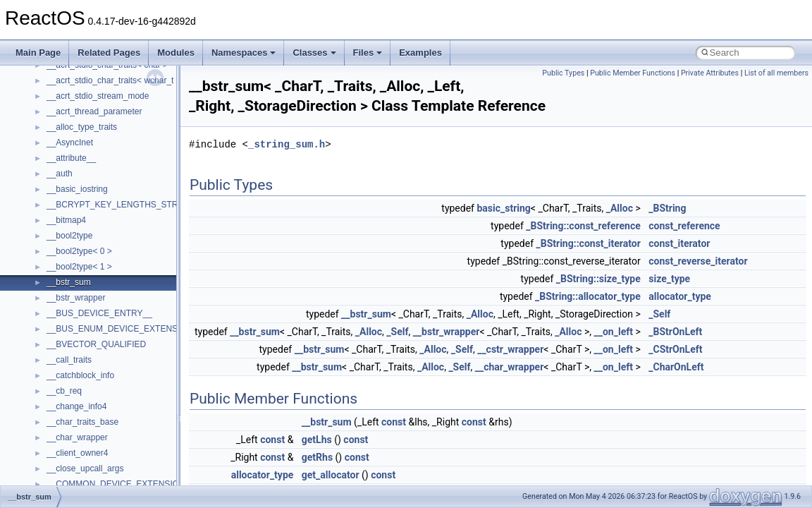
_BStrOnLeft (675, 332)
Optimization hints (57, 247)
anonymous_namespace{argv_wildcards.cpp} (131, 480)
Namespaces (244, 53)
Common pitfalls (54, 154)
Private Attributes (710, 73)
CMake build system (62, 138)
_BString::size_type (598, 279)
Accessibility (69, 449)
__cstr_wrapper (510, 349)
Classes (314, 53)
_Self (659, 314)
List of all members (776, 73)
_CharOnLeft (676, 367)
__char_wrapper (510, 367)
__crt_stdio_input (79, 402)
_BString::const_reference (583, 226)
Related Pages (109, 53)
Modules (176, 53)
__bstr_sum (366, 314)
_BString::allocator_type (588, 296)
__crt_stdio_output (81, 418)
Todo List (41, 309)
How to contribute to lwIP (71, 123)
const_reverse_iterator (698, 261)
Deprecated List (54, 325)
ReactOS (30, 76)
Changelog (44, 107)
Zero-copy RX (50, 200)
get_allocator (331, 475)
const (394, 422)
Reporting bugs (53, 185)
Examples (420, 53)
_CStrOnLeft (675, 349)
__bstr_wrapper (447, 332)
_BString (667, 208)
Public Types (563, 73)
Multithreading (50, 231)
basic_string (503, 208)
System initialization (61, 216)
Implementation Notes (65, 262)
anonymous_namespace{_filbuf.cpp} (115, 464)
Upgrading (43, 92)
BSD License (48, 278)
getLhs (317, 440)
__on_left (614, 332)
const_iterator (679, 243)
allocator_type (680, 296)
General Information (61, 294)
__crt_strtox (69, 433)
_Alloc (620, 208)
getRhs (317, 457)
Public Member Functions (633, 73)
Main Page (38, 53)
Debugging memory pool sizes (81, 169)
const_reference (684, 226)
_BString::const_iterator (589, 243)
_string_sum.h (287, 144)
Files (368, 53)
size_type (669, 279)
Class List (54, 387)
